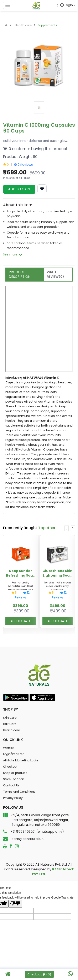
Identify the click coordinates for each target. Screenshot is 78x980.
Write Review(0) (55, 274)
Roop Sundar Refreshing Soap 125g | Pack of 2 (21, 573)
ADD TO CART (19, 189)
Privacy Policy (13, 798)
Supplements (47, 25)
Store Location (14, 779)
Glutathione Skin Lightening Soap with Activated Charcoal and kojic (57, 573)
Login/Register (13, 754)
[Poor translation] (15, 904)
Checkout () (39, 974)
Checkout (10, 767)
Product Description (20, 274)
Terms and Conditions (19, 792)
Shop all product (15, 773)
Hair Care (10, 724)
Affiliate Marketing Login (20, 760)
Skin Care (10, 718)
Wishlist (9, 748)
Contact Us (11, 785)
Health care (23, 25)
